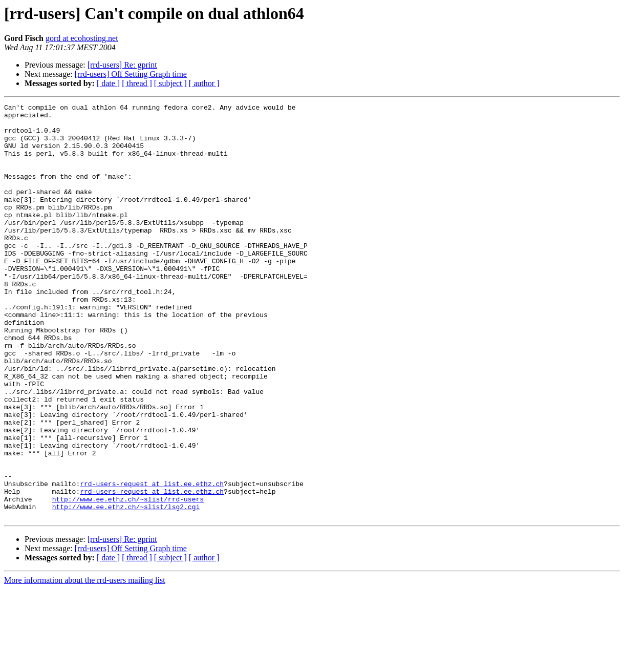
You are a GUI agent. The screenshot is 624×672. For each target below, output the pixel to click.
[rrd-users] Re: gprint (122, 65)
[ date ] (108, 83)
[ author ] (204, 83)
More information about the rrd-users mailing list (85, 663)
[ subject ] (170, 83)
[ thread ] (137, 83)
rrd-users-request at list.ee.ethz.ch (152, 560)
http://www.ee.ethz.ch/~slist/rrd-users (128, 579)
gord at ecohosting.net (82, 38)
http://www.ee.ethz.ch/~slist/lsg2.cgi (126, 588)
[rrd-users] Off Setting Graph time (131, 74)
